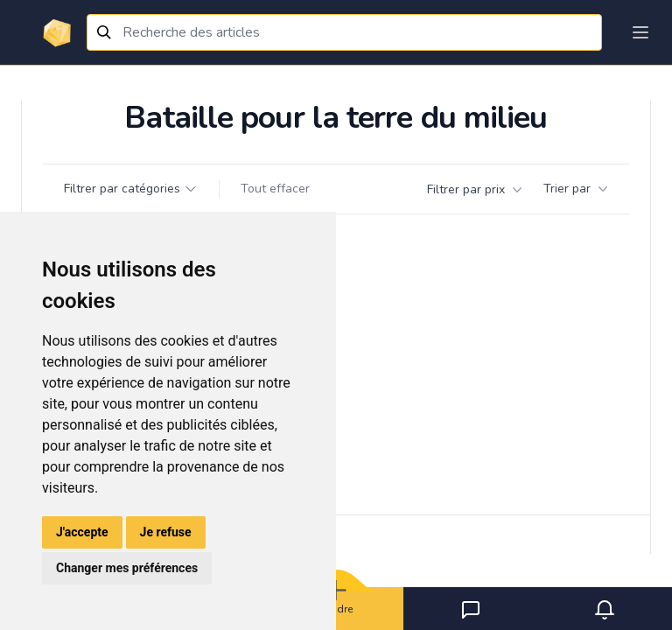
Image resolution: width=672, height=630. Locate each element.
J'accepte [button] (82, 532)
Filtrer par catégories (131, 189)
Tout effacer (275, 189)
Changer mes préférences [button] (127, 568)
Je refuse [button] (166, 532)
